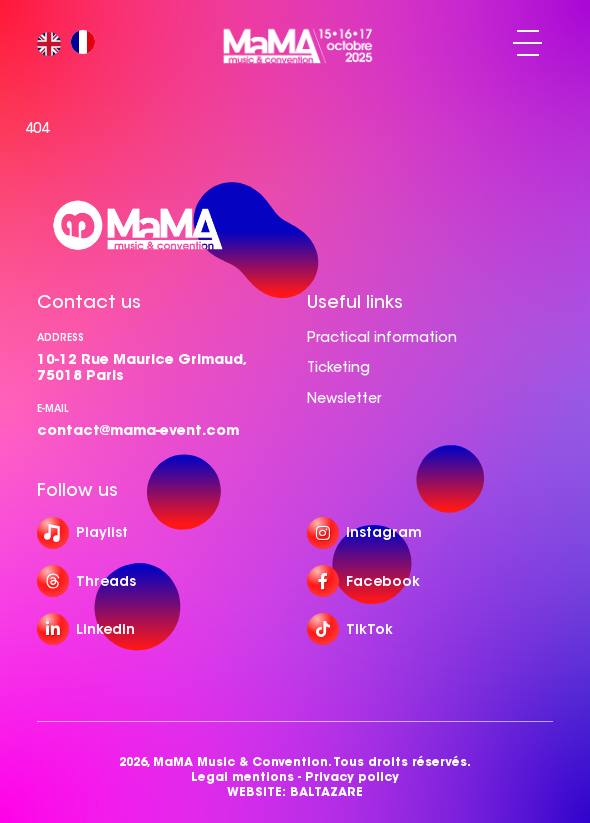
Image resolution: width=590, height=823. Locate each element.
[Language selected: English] (71, 43)
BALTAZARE (326, 791)
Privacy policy (352, 776)
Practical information (382, 337)
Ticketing (338, 367)
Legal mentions (242, 776)
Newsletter (344, 398)
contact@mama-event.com (138, 430)
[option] (88, 43)
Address (60, 337)
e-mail (53, 408)
